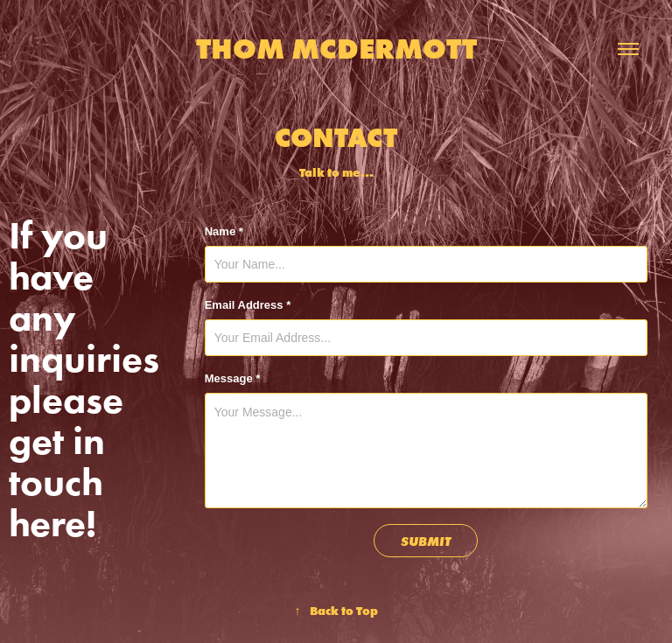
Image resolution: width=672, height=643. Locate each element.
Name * (224, 231)
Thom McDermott (336, 49)
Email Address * (248, 305)
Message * (233, 378)
